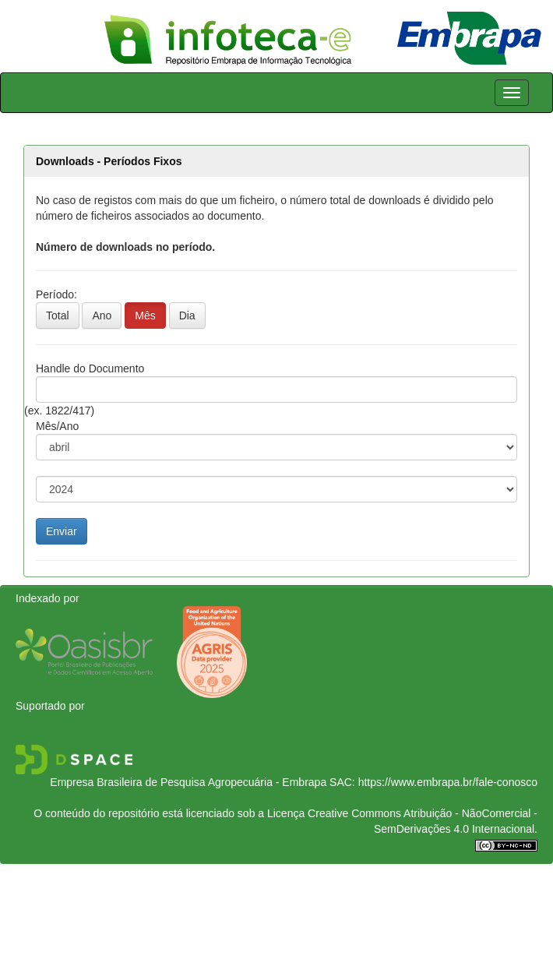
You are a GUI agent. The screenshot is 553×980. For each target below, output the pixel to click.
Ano (102, 316)
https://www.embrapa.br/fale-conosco (448, 782)
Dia (187, 316)
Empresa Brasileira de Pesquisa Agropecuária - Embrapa (188, 782)
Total (58, 316)
